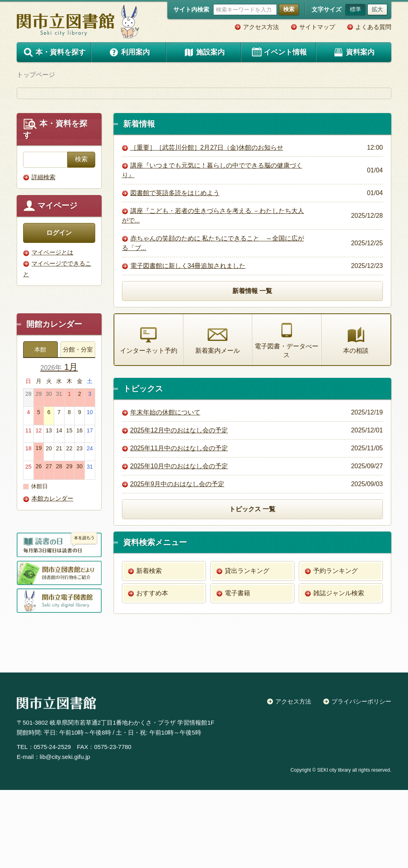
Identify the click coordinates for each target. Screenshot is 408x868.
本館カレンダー (52, 577)
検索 (289, 9)
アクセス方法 (261, 27)
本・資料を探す (54, 52)
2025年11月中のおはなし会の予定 (179, 527)
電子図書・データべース (286, 418)
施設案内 (204, 52)
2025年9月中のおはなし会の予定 (178, 562)
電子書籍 (237, 671)
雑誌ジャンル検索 (339, 671)
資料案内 (354, 52)
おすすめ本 (152, 671)
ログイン (59, 310)
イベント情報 (279, 52)
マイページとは (52, 330)
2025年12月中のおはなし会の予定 (179, 509)
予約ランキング (335, 649)
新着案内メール (218, 418)
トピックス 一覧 (252, 587)
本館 (40, 427)
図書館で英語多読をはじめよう (175, 271)
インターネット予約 (149, 418)
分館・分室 (78, 427)
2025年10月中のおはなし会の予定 (179, 544)
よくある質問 (373, 27)
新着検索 (149, 649)
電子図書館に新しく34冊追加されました (188, 343)
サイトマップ (317, 27)
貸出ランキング (247, 649)
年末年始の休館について (165, 491)
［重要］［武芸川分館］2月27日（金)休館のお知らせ (207, 225)
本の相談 (356, 418)
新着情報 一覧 (252, 369)
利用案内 (129, 52)
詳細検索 (43, 255)
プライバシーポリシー (361, 779)
